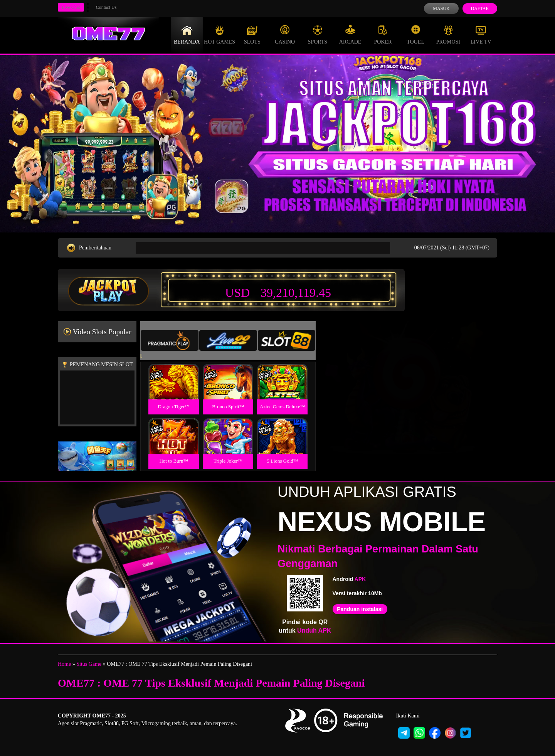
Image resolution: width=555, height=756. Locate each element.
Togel (415, 35)
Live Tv (481, 35)
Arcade (350, 35)
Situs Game (89, 664)
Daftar (480, 8)
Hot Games (219, 35)
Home (64, 664)
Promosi (448, 35)
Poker (383, 35)
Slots (252, 35)
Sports (318, 35)
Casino (285, 35)
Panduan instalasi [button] (360, 609)
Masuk (441, 8)
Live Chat (71, 7)
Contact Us (106, 7)
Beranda (187, 35)
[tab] (170, 340)
